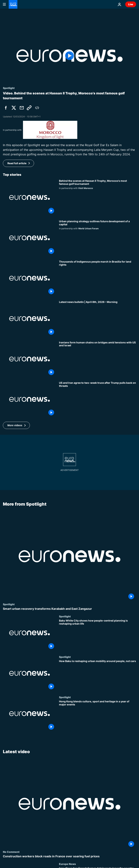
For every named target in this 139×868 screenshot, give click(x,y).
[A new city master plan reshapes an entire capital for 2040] (98, 238)
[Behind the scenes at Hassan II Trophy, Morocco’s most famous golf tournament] (98, 197)
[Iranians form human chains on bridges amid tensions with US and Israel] (98, 359)
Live (131, 4)
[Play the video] (69, 56)
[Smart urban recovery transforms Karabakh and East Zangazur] (69, 609)
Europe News (67, 864)
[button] (16, 425)
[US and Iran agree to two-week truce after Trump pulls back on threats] (98, 399)
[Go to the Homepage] (13, 4)
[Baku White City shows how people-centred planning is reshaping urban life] (98, 635)
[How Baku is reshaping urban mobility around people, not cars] (98, 676)
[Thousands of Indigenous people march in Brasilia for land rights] (98, 278)
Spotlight (9, 604)
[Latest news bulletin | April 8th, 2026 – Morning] (98, 319)
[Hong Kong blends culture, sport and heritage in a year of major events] (98, 716)
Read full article (17, 163)
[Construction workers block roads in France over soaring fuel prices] (69, 856)
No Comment (11, 852)
